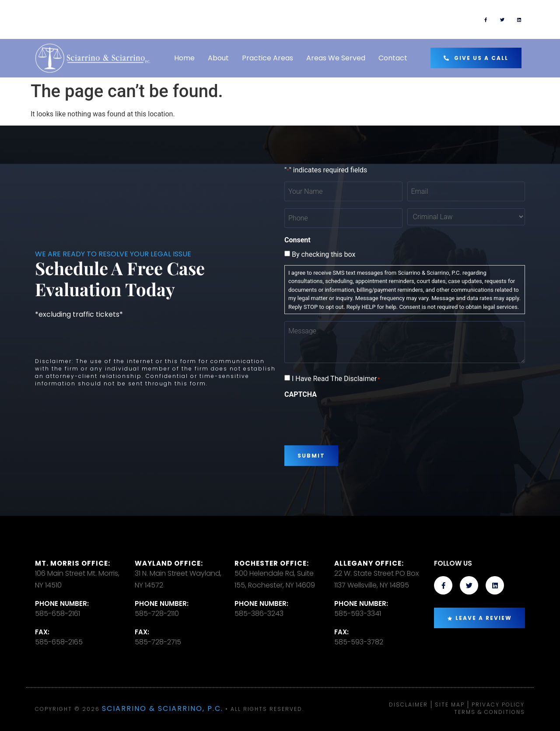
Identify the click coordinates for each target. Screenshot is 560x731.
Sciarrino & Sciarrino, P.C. (163, 708)
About (218, 58)
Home (184, 58)
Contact (393, 58)
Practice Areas (268, 58)
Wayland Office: (169, 563)
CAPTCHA (301, 395)
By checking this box (324, 255)
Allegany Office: (369, 563)
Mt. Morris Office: (73, 563)
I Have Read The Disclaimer (336, 379)
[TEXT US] (293, 20)
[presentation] (351, 419)
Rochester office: (272, 563)
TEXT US (323, 16)
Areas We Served (336, 58)
